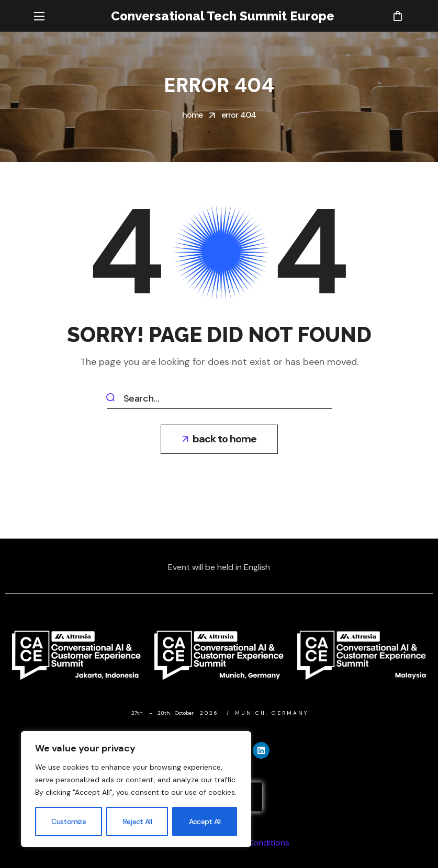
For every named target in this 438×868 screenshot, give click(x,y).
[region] (136, 789)
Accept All (205, 821)
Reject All (137, 821)
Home (193, 115)
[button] (397, 16)
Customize (69, 821)
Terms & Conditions (251, 843)
